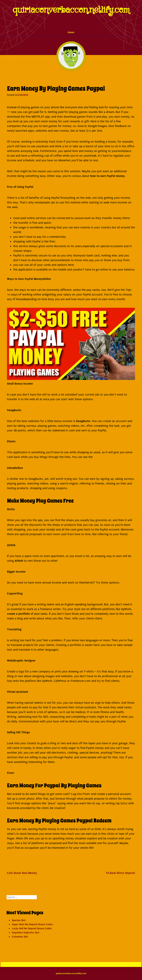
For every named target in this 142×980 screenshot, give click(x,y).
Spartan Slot (19, 920)
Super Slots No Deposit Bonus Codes (32, 924)
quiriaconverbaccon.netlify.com (71, 10)
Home (71, 32)
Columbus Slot (20, 937)
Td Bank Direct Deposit (120, 873)
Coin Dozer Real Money (22, 873)
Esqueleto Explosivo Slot (26, 933)
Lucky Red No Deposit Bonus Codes (32, 928)
